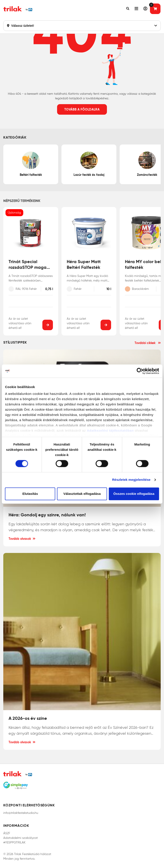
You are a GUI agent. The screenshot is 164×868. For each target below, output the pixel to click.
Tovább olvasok (22, 539)
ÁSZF (7, 833)
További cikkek (148, 343)
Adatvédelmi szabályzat (21, 838)
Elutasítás (30, 494)
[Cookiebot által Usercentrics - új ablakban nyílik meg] (140, 371)
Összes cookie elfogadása (134, 494)
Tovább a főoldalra (82, 109)
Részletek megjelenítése (131, 480)
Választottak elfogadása (82, 494)
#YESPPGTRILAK (14, 842)
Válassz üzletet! (82, 26)
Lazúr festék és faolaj (89, 164)
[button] (128, 9)
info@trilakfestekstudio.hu (21, 813)
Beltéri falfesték (31, 164)
